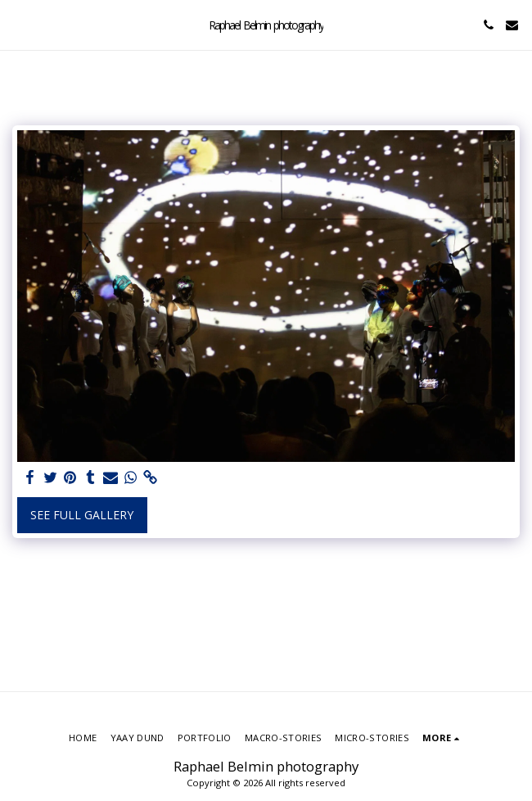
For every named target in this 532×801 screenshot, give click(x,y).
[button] (18, 24)
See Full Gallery (82, 515)
